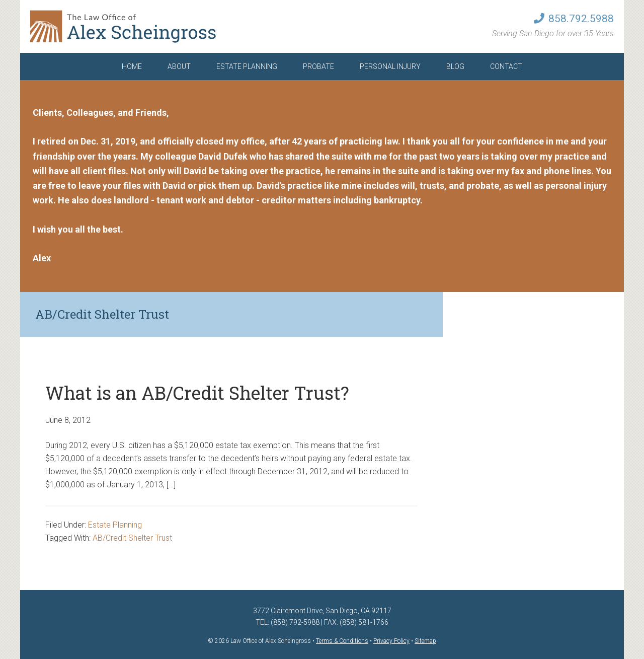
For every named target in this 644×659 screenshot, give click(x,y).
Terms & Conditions (342, 641)
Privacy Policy (391, 641)
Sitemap (425, 641)
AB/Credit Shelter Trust (132, 538)
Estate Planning (115, 525)
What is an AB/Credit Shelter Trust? (197, 393)
